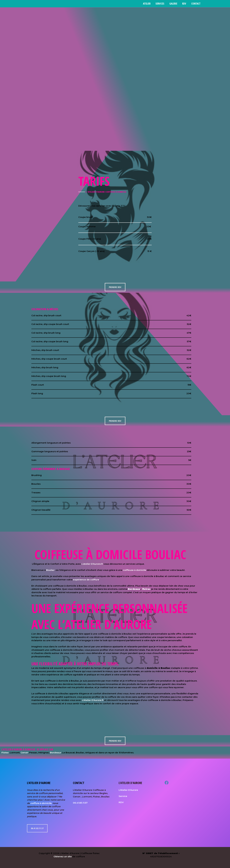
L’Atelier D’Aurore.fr (93, 700)
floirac (146, 589)
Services (160, 4)
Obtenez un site (63, 856)
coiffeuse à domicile (135, 570)
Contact (196, 4)
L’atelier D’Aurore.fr (92, 564)
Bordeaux (134, 589)
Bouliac (50, 570)
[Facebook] (167, 783)
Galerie (173, 4)
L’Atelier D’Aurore (128, 790)
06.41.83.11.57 (37, 828)
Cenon (24, 753)
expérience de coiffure (86, 580)
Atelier (147, 4)
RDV (184, 4)
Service (123, 796)
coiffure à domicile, (41, 803)
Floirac (5, 753)
